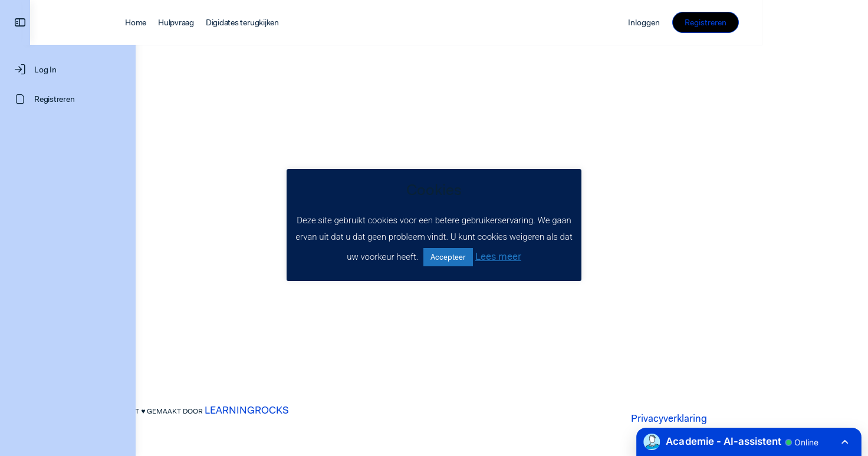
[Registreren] (68, 99)
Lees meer (498, 256)
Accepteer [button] (448, 257)
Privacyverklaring (722, 418)
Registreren (811, 22)
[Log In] (68, 70)
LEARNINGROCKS (300, 410)
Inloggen (749, 22)
